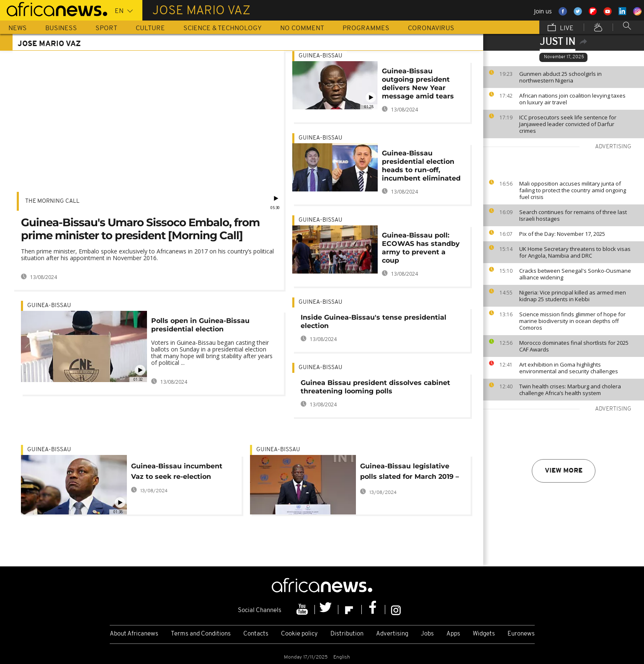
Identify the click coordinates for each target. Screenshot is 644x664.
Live (561, 28)
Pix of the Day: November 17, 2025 (562, 234)
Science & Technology (223, 28)
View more (564, 471)
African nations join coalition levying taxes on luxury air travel (572, 99)
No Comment (302, 28)
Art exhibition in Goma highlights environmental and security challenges (569, 368)
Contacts (256, 634)
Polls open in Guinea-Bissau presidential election (200, 325)
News (18, 28)
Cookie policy (299, 634)
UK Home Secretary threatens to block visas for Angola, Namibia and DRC (575, 252)
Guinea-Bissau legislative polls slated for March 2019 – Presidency (410, 473)
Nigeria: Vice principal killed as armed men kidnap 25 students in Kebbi (573, 296)
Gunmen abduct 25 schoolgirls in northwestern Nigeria (560, 77)
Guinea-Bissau (49, 306)
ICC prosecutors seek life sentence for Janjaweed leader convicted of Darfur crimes (568, 124)
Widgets (484, 634)
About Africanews (134, 634)
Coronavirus (431, 28)
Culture (150, 28)
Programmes (366, 28)
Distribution (347, 634)
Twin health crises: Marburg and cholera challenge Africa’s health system (570, 390)
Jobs (427, 634)
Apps (453, 634)
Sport (106, 28)
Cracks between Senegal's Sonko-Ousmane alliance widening (575, 274)
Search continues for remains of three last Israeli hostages (573, 215)
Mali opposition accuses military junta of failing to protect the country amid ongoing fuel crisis (573, 190)
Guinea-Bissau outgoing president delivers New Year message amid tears (418, 84)
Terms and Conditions (201, 634)
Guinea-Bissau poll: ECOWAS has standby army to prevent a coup (421, 248)
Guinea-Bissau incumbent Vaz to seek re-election (177, 471)
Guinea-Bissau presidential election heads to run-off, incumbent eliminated (421, 166)
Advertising (392, 634)
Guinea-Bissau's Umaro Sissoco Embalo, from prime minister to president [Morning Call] (140, 229)
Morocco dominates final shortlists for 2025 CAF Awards (574, 346)
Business (61, 28)
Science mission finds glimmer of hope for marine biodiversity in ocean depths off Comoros (572, 321)
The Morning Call (52, 201)
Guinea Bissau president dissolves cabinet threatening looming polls (375, 387)
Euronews (521, 634)
